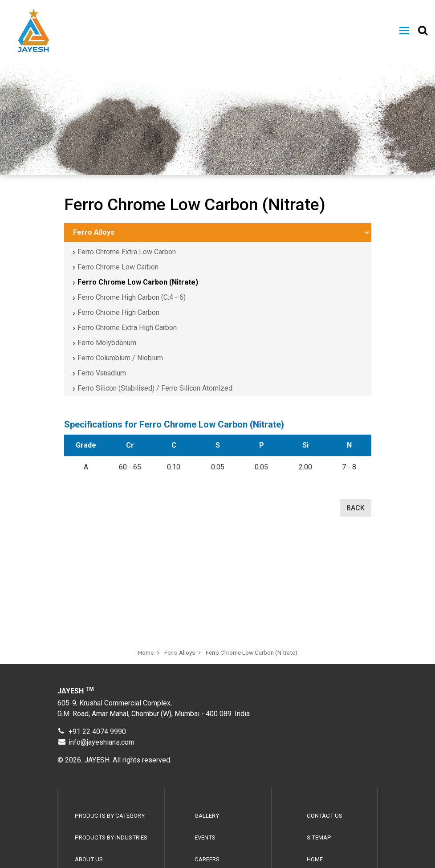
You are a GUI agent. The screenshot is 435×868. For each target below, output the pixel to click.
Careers (207, 859)
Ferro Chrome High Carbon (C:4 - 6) (132, 297)
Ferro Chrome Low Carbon (118, 267)
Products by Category (110, 816)
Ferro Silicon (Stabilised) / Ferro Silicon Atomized (155, 388)
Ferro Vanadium (102, 373)
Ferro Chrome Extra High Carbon (127, 328)
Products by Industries (111, 837)
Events (205, 837)
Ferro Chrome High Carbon (118, 312)
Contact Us (325, 816)
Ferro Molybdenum (107, 343)
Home (146, 656)
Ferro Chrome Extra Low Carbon (127, 252)
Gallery (207, 816)
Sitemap (319, 837)
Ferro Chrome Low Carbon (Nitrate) (138, 282)
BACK (356, 508)
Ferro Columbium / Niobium (120, 358)
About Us (89, 859)
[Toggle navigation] (404, 31)
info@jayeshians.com (102, 742)
